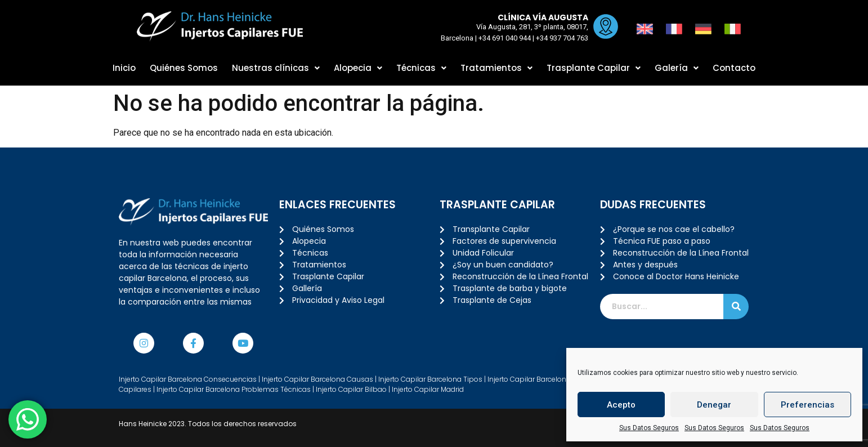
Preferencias (807, 405)
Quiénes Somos (184, 68)
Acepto (621, 405)
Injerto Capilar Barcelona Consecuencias (188, 379)
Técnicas (421, 68)
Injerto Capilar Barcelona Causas (317, 379)
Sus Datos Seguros (649, 428)
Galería (677, 68)
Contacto (734, 68)
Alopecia (358, 68)
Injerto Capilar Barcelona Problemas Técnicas (234, 389)
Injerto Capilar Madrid (428, 389)
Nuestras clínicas (276, 68)
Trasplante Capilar (594, 68)
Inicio (124, 68)
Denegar (714, 405)
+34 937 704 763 (561, 38)
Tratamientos (496, 68)
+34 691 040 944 (504, 38)
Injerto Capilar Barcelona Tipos (430, 379)
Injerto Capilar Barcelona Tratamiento (551, 379)
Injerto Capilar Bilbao (351, 389)
